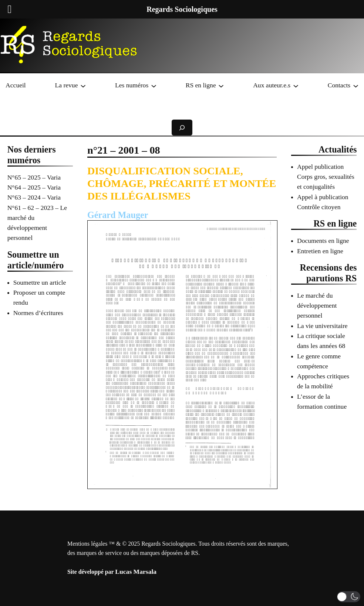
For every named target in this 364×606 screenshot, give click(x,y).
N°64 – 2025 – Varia (34, 187)
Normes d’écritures (38, 313)
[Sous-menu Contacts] (356, 85)
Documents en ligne (323, 241)
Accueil (16, 85)
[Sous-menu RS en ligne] (221, 85)
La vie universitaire (322, 326)
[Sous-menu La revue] (83, 85)
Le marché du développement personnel (317, 306)
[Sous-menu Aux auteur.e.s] (296, 85)
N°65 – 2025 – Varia (34, 177)
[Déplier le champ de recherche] (182, 128)
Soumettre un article (40, 282)
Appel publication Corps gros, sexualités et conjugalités (326, 177)
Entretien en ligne (320, 251)
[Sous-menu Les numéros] (154, 85)
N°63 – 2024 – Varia (34, 197)
